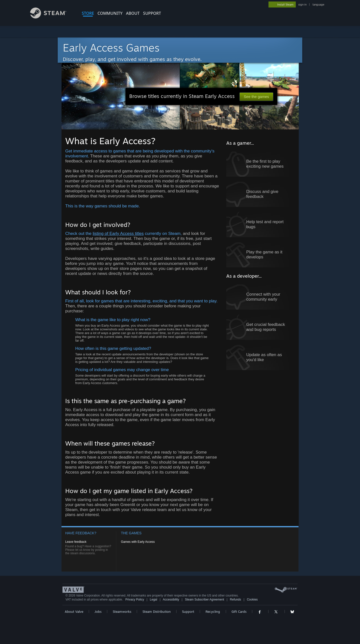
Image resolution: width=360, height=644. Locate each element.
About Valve (74, 612)
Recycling (213, 612)
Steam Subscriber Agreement (205, 600)
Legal (153, 600)
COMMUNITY (110, 13)
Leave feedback (76, 542)
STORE (88, 13)
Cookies (252, 600)
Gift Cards (239, 612)
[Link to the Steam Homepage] (52, 17)
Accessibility (171, 600)
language (318, 4)
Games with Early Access (138, 542)
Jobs (98, 612)
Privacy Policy (135, 600)
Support (188, 612)
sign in (302, 4)
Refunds (236, 600)
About (133, 13)
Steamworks (122, 612)
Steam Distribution (157, 612)
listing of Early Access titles (118, 234)
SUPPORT (152, 13)
